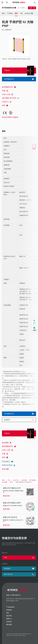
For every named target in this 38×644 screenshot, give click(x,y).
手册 (5, 91)
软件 (5, 106)
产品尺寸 (7, 102)
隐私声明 (9, 616)
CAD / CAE (8, 94)
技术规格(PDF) (9, 87)
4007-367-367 (8, 574)
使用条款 (9, 622)
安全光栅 (5, 469)
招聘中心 (9, 619)
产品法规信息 (10, 607)
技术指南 (7, 443)
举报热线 (9, 610)
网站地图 (9, 624)
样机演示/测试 (9, 465)
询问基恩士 (8, 462)
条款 (8, 613)
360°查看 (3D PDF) (11, 98)
